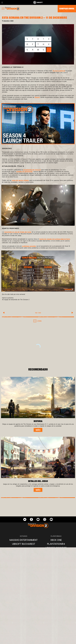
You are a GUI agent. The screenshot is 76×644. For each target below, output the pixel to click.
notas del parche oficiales (20, 180)
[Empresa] (38, 630)
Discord (37, 97)
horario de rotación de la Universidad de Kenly (55, 239)
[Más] (38, 430)
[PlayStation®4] (56, 544)
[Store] (38, 621)
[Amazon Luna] (56, 552)
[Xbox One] (56, 540)
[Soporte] (38, 639)
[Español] (38, 596)
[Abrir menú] (3, 9)
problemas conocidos (29, 246)
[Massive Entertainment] (24, 540)
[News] (38, 635)
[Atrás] (38, 321)
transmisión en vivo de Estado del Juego (18, 232)
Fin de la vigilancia (59, 71)
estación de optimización (24, 171)
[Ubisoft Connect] (38, 626)
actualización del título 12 (32, 170)
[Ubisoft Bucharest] (24, 544)
